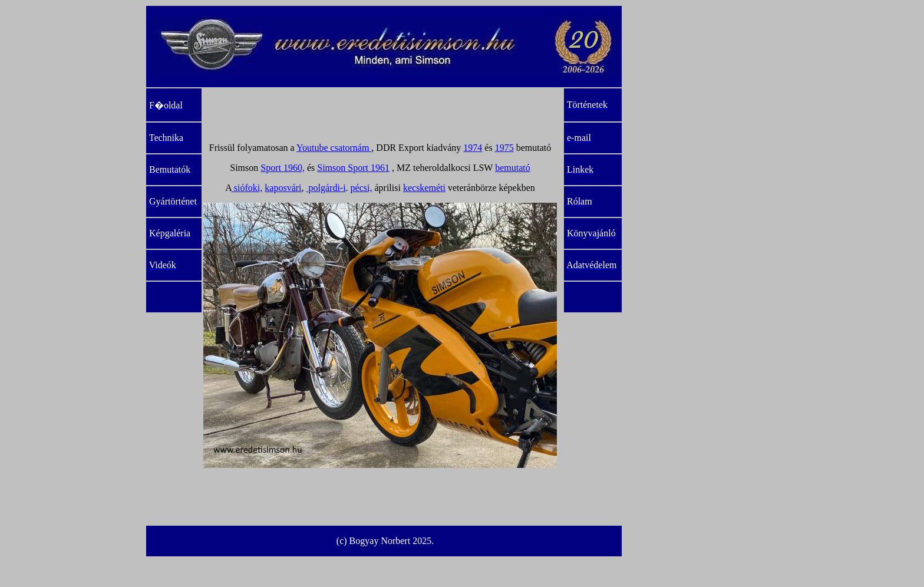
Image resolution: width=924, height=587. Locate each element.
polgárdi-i (326, 188)
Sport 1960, (283, 168)
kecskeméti (424, 188)
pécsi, (362, 188)
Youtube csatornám (334, 148)
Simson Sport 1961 (353, 168)
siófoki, (247, 188)
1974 (473, 148)
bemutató (513, 168)
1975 (504, 148)
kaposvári (283, 188)
